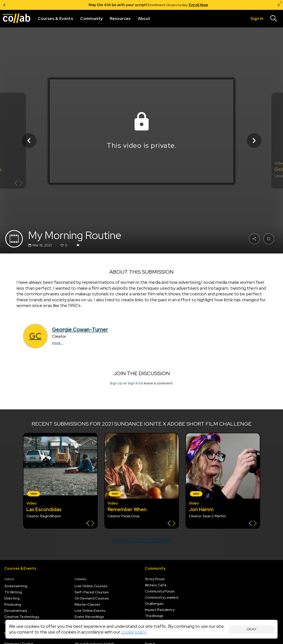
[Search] (274, 19)
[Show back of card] (19, 183)
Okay (251, 629)
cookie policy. (134, 632)
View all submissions (141, 540)
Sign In (133, 383)
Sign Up (116, 383)
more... (58, 343)
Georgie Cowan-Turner (80, 329)
